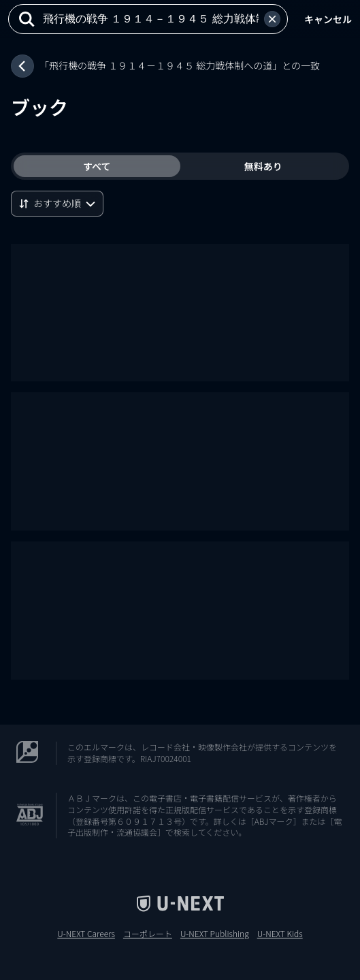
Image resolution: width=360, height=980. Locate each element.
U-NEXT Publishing (215, 934)
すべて (97, 166)
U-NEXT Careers (86, 934)
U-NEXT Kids (280, 934)
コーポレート (148, 934)
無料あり (263, 166)
